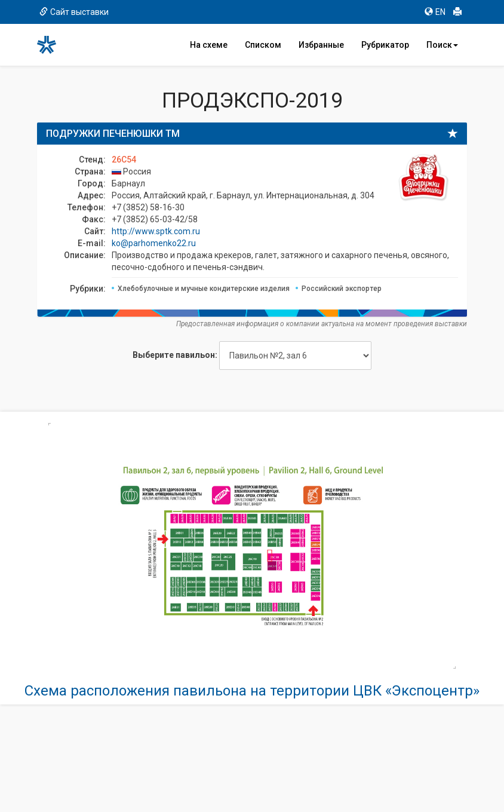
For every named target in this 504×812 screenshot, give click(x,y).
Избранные (321, 45)
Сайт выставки (74, 12)
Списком (263, 45)
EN (435, 12)
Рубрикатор (385, 45)
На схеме (209, 45)
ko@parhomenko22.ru (154, 243)
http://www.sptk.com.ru (156, 231)
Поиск (442, 45)
